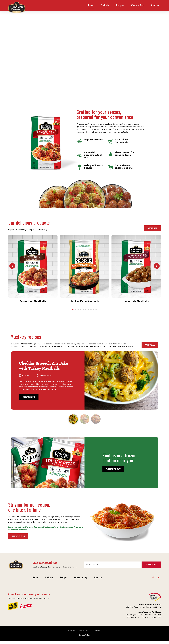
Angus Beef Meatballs (33, 302)
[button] (12, 266)
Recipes (120, 6)
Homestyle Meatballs (136, 302)
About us (155, 6)
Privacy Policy (85, 635)
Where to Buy (137, 6)
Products (105, 6)
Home (91, 6)
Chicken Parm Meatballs (84, 302)
